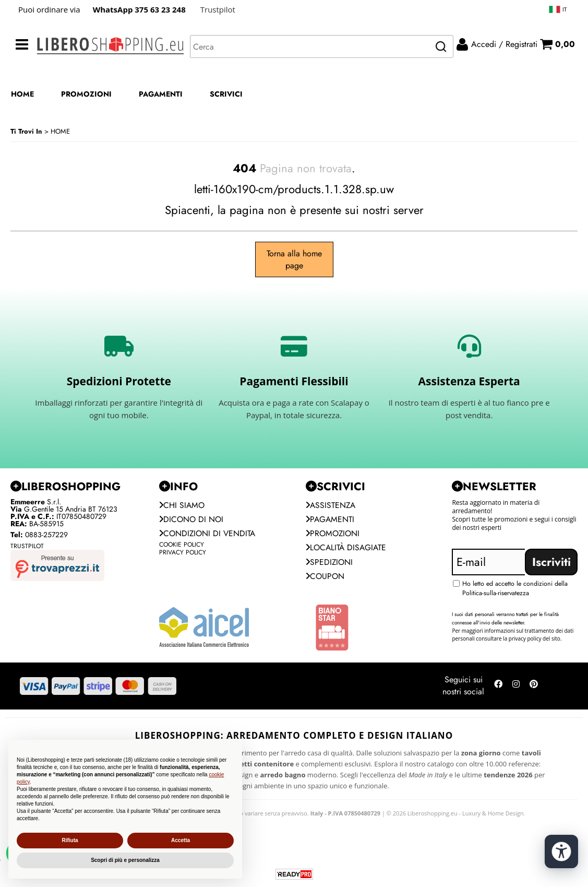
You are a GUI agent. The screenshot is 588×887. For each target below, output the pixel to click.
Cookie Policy (182, 546)
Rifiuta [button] (70, 840)
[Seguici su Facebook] (498, 689)
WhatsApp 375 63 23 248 (139, 9)
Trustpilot (218, 9)
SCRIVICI (226, 94)
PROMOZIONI (86, 94)
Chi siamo (182, 505)
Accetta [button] (181, 840)
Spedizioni (330, 564)
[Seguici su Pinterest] (534, 689)
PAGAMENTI (161, 94)
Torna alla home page (294, 259)
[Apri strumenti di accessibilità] (561, 849)
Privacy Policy (183, 554)
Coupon (326, 578)
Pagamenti (331, 520)
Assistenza (331, 505)
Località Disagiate (347, 549)
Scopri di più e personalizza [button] (125, 860)
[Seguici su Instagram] (516, 689)
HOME (22, 94)
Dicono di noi (192, 520)
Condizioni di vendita (208, 534)
